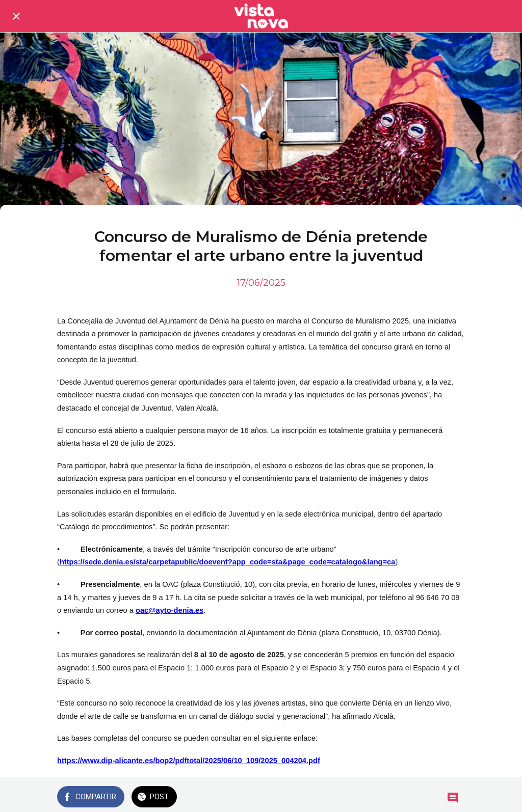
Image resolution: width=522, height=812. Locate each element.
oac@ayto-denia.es (169, 610)
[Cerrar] (16, 16)
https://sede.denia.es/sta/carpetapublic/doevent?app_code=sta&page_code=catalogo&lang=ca (228, 562)
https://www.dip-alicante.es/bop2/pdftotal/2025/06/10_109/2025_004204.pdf (189, 761)
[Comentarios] (453, 798)
